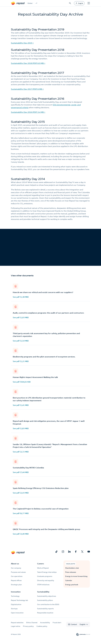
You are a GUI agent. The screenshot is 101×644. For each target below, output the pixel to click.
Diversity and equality (46, 580)
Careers (41, 564)
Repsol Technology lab (19, 600)
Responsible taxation (45, 613)
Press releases (71, 572)
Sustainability (43, 592)
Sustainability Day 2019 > (22, 43)
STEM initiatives (43, 585)
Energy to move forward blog (76, 576)
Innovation (16, 592)
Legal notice (16, 626)
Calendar (69, 580)
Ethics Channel (32, 623)
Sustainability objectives (47, 596)
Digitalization (16, 604)
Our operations (17, 576)
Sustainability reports (45, 609)
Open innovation (17, 613)
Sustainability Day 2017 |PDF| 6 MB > (27, 89)
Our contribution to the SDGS (48, 604)
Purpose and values (18, 572)
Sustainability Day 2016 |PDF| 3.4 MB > (28, 112)
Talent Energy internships (47, 572)
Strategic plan (16, 585)
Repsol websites (17, 623)
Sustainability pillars (45, 600)
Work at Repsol (43, 568)
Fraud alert (57, 623)
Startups (14, 609)
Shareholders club (72, 568)
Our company (16, 568)
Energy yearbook (72, 585)
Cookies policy (42, 626)
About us (15, 564)
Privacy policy (28, 626)
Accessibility (45, 623)
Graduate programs (45, 576)
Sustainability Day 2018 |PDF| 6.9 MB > (28, 63)
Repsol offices (16, 580)
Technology (15, 596)
